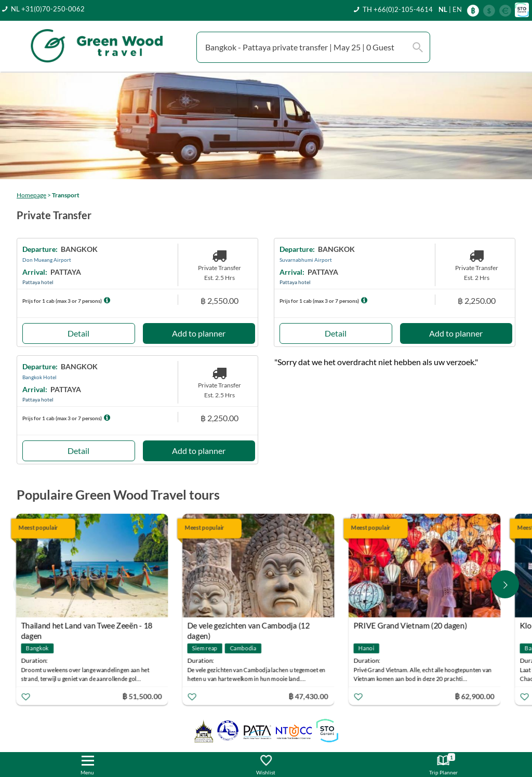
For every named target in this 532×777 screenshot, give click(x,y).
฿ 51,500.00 (143, 696)
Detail (78, 333)
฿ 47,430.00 (310, 696)
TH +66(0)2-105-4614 (398, 9)
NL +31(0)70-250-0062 (48, 9)
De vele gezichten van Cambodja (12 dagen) (250, 627)
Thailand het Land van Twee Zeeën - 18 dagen (88, 627)
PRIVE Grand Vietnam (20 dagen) (412, 626)
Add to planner (199, 333)
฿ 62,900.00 (476, 696)
